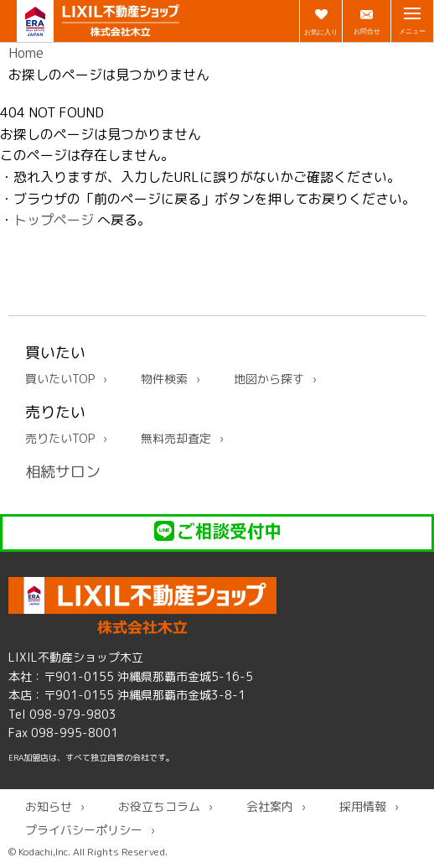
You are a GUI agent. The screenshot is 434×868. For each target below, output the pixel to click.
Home (26, 53)
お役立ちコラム (159, 806)
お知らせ (49, 806)
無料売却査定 (176, 438)
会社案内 (270, 806)
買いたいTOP (60, 379)
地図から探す (269, 379)
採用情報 (363, 806)
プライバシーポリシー (84, 830)
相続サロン (63, 472)
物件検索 (164, 379)
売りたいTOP (60, 438)
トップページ (54, 220)
